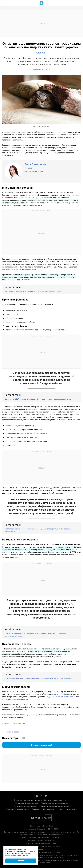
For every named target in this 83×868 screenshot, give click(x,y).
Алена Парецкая (19, 723)
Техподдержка (49, 809)
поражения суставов (15, 426)
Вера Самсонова (36, 164)
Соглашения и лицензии (33, 800)
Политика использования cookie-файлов (54, 806)
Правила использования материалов (54, 803)
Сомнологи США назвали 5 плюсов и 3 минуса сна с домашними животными (38, 399)
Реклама (48, 800)
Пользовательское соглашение (25, 806)
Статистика (36, 809)
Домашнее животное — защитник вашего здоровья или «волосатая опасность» (39, 679)
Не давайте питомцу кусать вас (60, 697)
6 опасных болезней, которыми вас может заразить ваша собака (33, 291)
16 (48, 69)
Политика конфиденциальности (27, 803)
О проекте (18, 800)
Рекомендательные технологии (18, 809)
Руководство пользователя (67, 809)
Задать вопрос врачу (61, 800)
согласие (8, 856)
